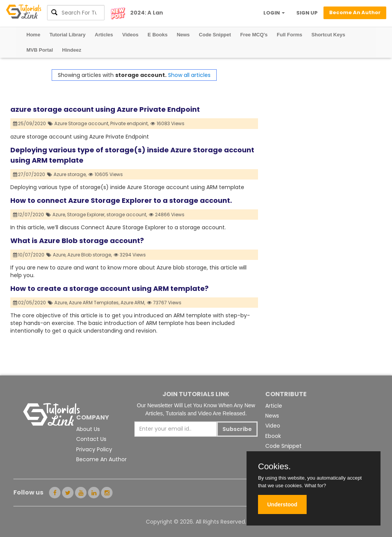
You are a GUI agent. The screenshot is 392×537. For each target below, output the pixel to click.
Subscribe (237, 429)
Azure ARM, (133, 303)
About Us (88, 429)
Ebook (273, 436)
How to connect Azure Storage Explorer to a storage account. (121, 200)
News (183, 35)
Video (273, 426)
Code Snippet (215, 35)
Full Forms (289, 35)
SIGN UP (307, 13)
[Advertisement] (320, 117)
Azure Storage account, (82, 123)
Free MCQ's (254, 35)
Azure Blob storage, (90, 255)
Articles (104, 35)
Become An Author (101, 459)
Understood (282, 504)
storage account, (127, 215)
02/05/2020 (30, 303)
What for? (315, 486)
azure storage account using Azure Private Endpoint (105, 109)
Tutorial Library (67, 35)
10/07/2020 (29, 255)
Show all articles (189, 75)
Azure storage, (70, 174)
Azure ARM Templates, (94, 303)
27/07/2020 (29, 174)
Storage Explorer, (86, 215)
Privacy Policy (94, 449)
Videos (130, 35)
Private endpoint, (129, 123)
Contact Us (91, 439)
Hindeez (72, 50)
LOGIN (274, 13)
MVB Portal (40, 50)
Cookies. (274, 467)
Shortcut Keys (328, 35)
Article (274, 406)
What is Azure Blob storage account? (77, 241)
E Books (158, 35)
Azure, (59, 215)
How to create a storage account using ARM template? (109, 288)
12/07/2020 (29, 215)
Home (33, 35)
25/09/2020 (30, 123)
